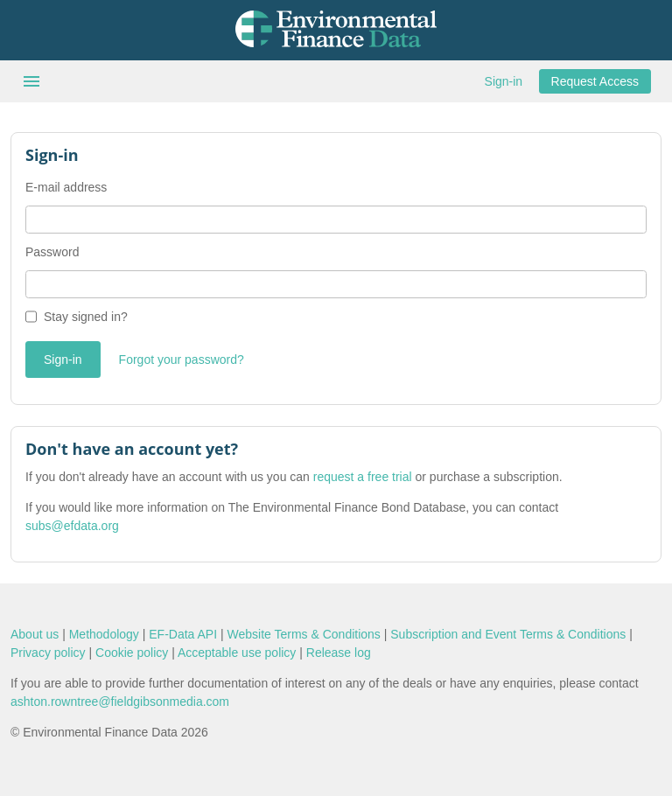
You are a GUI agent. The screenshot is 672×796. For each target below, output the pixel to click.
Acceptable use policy (237, 653)
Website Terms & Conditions (304, 634)
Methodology (104, 634)
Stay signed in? (86, 317)
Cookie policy (132, 653)
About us (35, 634)
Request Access (595, 81)
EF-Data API (183, 634)
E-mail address (66, 187)
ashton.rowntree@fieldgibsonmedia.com (120, 702)
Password (52, 252)
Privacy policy (48, 653)
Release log (339, 653)
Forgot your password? (182, 360)
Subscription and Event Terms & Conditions (508, 634)
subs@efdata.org (72, 526)
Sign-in (504, 81)
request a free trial (363, 477)
